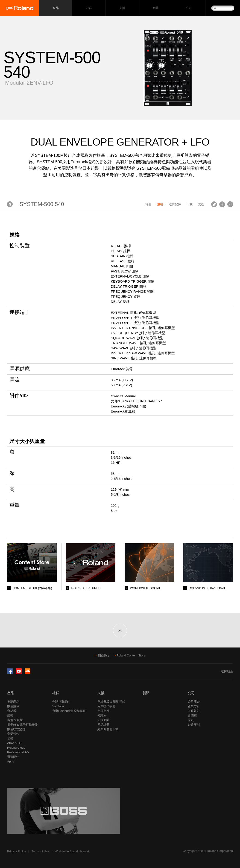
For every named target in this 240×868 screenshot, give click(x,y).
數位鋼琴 (13, 706)
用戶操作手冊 (106, 706)
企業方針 (194, 706)
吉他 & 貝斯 (15, 720)
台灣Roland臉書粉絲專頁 (69, 711)
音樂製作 (13, 734)
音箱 (10, 738)
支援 (122, 8)
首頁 (10, 204)
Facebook (222, 204)
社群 (89, 8)
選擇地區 (227, 671)
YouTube (58, 706)
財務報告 (194, 711)
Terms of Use (40, 851)
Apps (11, 761)
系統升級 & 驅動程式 (111, 702)
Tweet (214, 204)
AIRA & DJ (14, 743)
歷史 (191, 720)
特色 (148, 204)
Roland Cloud (16, 748)
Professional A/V (18, 752)
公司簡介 (194, 702)
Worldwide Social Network (72, 851)
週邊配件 (13, 757)
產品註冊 (103, 725)
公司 (189, 8)
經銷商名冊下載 (108, 729)
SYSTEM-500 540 (42, 204)
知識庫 (102, 715)
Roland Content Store (131, 655)
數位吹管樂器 (16, 729)
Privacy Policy (16, 851)
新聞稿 (192, 715)
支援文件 (103, 711)
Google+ (230, 204)
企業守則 (194, 725)
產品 (11, 693)
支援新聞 (103, 720)
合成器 (12, 711)
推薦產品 (13, 702)
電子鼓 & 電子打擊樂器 (22, 725)
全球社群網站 (61, 702)
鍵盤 (10, 715)
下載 (190, 204)
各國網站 (103, 655)
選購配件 (175, 204)
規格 (160, 204)
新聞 (155, 8)
